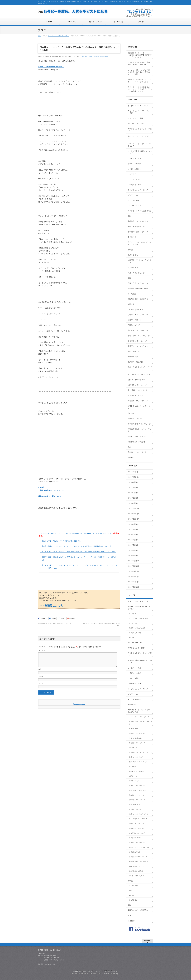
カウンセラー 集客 (135, 118)
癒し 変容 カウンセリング (138, 390)
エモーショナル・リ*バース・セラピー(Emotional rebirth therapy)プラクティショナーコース (76, 533)
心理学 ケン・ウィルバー (138, 315)
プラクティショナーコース (138, 190)
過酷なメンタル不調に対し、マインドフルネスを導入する (140, 81)
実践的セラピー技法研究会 (138, 299)
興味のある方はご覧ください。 (50, 496)
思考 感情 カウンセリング (139, 336)
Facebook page (79, 707)
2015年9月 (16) (134, 587)
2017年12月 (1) (134, 472)
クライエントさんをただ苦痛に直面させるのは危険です (140, 63)
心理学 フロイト (134, 320)
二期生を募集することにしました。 (52, 490)
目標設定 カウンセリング (138, 401)
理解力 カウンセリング (137, 380)
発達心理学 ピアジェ (136, 395)
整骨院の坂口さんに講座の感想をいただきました (55, 623)
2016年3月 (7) (133, 556)
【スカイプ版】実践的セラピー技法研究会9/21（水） (62, 541)
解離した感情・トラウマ (137, 436)
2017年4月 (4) (133, 487)
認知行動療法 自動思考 (136, 442)
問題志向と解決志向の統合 (138, 289)
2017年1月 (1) (133, 503)
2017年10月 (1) (134, 477)
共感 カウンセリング (136, 273)
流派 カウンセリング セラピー (140, 368)
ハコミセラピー (134, 179)
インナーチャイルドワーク (138, 106)
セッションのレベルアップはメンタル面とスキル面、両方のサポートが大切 (140, 72)
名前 (41, 672)
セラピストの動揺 (134, 164)
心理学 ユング (134, 325)
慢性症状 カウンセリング (138, 346)
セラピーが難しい (134, 169)
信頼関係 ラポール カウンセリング (140, 261)
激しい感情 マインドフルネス (139, 374)
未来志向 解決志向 (135, 362)
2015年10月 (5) (134, 582)
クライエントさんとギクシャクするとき (140, 145)
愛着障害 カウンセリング (137, 341)
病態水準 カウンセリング (137, 385)
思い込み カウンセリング (138, 330)
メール (41, 679)
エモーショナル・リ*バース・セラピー (92, 56)
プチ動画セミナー (134, 185)
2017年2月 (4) (133, 498)
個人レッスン (133, 268)
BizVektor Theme (96, 974)
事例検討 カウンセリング (138, 232)
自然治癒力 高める (135, 418)
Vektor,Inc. (107, 974)
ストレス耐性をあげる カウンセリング (140, 152)
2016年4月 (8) (133, 550)
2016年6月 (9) (133, 540)
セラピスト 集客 (134, 158)
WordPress (84, 974)
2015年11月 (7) (134, 577)
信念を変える (133, 255)
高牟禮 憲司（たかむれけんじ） (93, 971)
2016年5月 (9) (133, 545)
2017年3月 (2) (133, 493)
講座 (129, 447)
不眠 (129, 216)
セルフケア (132, 174)
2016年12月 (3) (134, 508)
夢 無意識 (132, 294)
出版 (129, 278)
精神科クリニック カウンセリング (140, 407)
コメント (42, 650)
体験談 (107, 56)
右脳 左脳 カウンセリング (139, 283)
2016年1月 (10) (134, 566)
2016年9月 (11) (134, 524)
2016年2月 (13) (134, 561)
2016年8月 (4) (133, 529)
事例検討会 (132, 237)
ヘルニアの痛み (134, 200)
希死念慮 (131, 304)
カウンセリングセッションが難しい (140, 130)
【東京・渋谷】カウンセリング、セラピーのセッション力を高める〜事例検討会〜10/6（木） (77, 546)
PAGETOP (148, 941)
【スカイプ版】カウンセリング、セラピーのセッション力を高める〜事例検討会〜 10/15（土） (79, 552)
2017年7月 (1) (133, 482)
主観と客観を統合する (136, 227)
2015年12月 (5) (134, 571)
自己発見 (131, 413)
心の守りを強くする (135, 309)
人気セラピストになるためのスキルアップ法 (140, 243)
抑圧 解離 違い (134, 351)
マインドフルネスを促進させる (140, 211)
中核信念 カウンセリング (138, 221)
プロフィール (133, 195)
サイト (41, 686)
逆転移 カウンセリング (137, 452)
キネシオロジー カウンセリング (140, 137)
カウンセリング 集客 (136, 124)
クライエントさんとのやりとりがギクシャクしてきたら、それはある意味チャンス (140, 89)
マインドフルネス (134, 206)
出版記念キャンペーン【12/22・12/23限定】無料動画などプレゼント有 (140, 55)
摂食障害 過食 (133, 357)
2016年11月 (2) (134, 514)
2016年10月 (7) (134, 519)
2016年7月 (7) (133, 535)
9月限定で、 (43, 487)
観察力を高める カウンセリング (140, 430)
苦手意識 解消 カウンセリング (139, 424)
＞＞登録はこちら (51, 606)
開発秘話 (131, 457)
